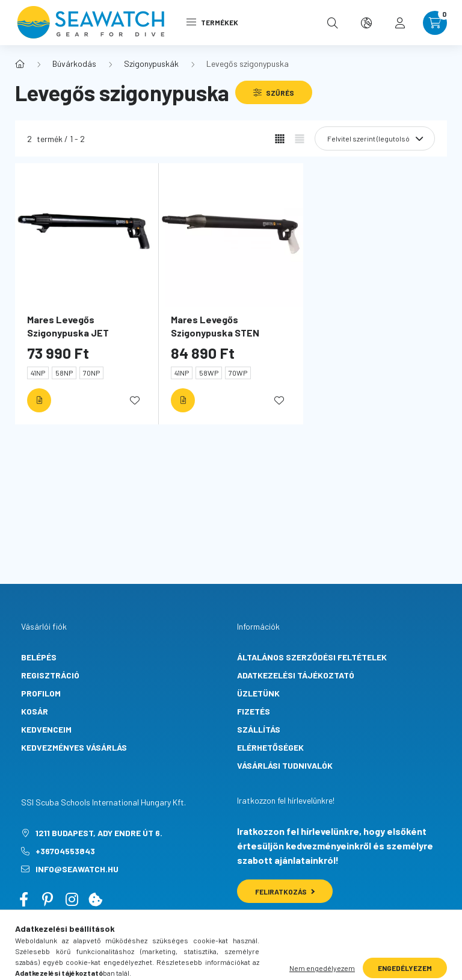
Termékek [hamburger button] (212, 22)
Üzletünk (258, 693)
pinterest (48, 899)
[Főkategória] (20, 64)
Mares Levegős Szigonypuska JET (68, 326)
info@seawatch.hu (77, 869)
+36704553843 (65, 851)
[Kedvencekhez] (135, 400)
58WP (209, 373)
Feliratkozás (285, 892)
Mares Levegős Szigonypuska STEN (215, 326)
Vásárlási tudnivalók (285, 765)
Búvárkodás (74, 64)
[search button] (333, 23)
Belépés (39, 657)
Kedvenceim (46, 729)
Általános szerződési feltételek (312, 657)
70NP (91, 373)
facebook (23, 899)
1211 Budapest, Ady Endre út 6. (99, 833)
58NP (64, 373)
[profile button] (400, 23)
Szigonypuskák (151, 64)
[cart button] (435, 23)
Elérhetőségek (270, 747)
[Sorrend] (375, 138)
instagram (72, 899)
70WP (238, 373)
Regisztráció (50, 675)
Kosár (35, 711)
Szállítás (259, 729)
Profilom (41, 693)
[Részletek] (39, 400)
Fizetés (254, 711)
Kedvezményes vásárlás (74, 747)
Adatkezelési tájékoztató (296, 675)
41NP (38, 373)
